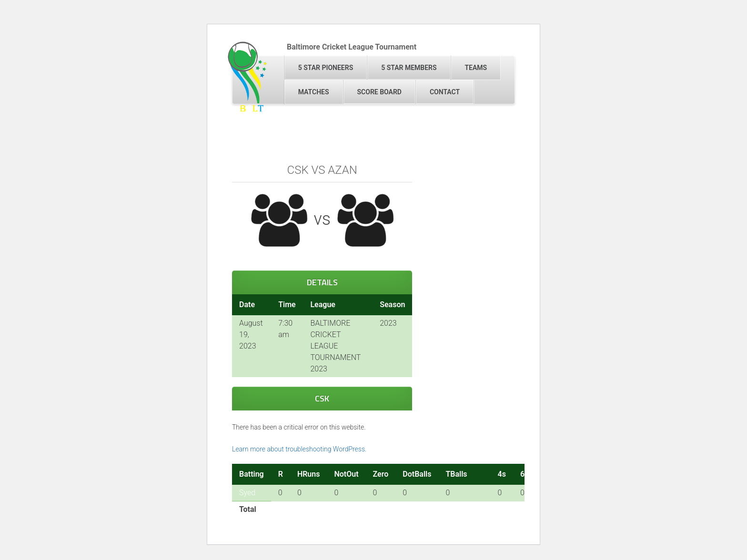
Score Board (379, 92)
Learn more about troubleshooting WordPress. (299, 449)
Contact (445, 92)
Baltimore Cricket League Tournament (352, 47)
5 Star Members (409, 68)
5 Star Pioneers (326, 68)
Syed (247, 493)
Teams (476, 68)
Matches (314, 92)
